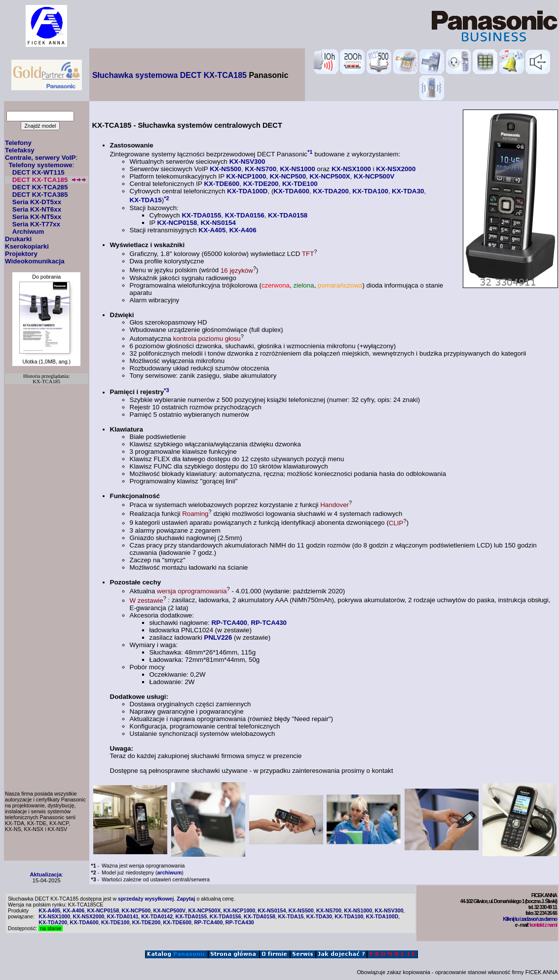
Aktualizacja (46, 874)
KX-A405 (212, 230)
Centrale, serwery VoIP (40, 158)
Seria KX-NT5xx (37, 217)
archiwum (170, 872)
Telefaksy (20, 150)
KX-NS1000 (297, 169)
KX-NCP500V (374, 176)
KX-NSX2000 (396, 169)
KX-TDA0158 (288, 215)
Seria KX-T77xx (36, 224)
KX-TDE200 (261, 184)
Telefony (18, 143)
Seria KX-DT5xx (37, 202)
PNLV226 (218, 637)
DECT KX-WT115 (38, 172)
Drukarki (18, 239)
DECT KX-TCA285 (40, 187)
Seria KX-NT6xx (37, 209)
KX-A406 (243, 230)
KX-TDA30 (408, 191)
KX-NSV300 (247, 162)
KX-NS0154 (218, 223)
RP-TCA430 (269, 623)
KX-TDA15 (146, 200)
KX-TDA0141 (123, 916)
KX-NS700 (261, 169)
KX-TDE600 (222, 184)
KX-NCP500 (288, 176)
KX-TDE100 (300, 184)
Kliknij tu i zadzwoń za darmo (530, 919)
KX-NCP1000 (246, 176)
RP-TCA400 (229, 623)
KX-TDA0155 (201, 215)
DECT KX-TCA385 (40, 195)
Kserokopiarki (27, 246)
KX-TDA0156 (245, 215)
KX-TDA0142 (157, 916)
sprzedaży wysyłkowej (146, 899)
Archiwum (28, 232)
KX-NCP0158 (177, 223)
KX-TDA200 (331, 191)
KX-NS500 (225, 169)
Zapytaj (186, 899)
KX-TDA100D (247, 191)
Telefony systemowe (40, 165)
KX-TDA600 (291, 191)
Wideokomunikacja (35, 261)
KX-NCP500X (330, 176)
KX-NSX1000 (351, 169)
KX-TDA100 (370, 191)
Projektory (21, 254)
